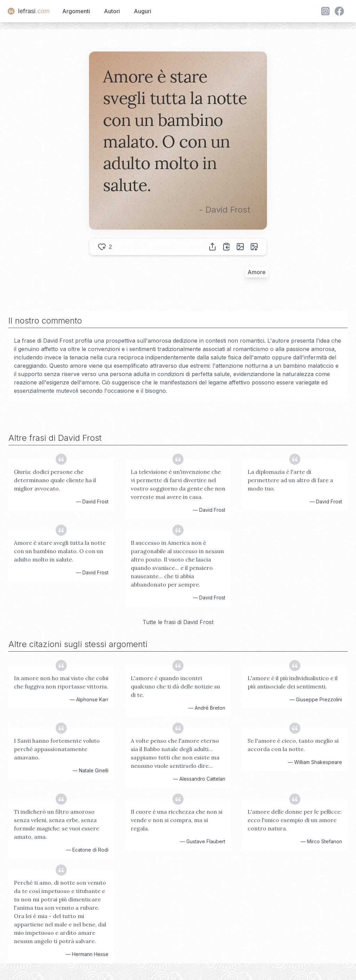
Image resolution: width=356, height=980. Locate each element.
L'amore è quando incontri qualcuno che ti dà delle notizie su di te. (175, 686)
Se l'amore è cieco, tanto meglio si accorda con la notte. (293, 745)
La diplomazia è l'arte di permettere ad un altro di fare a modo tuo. (290, 480)
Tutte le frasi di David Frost (178, 622)
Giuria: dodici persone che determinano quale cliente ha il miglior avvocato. (55, 480)
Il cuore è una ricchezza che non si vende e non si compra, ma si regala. (177, 820)
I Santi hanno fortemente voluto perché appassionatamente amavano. (57, 749)
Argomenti (76, 11)
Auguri (143, 11)
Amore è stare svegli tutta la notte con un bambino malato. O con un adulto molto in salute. (60, 551)
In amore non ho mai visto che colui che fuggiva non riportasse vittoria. (61, 682)
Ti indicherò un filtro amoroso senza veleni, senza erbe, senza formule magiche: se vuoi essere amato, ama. (56, 824)
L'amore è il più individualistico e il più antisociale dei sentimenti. (293, 682)
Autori (112, 11)
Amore (257, 272)
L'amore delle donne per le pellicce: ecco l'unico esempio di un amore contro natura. (295, 820)
